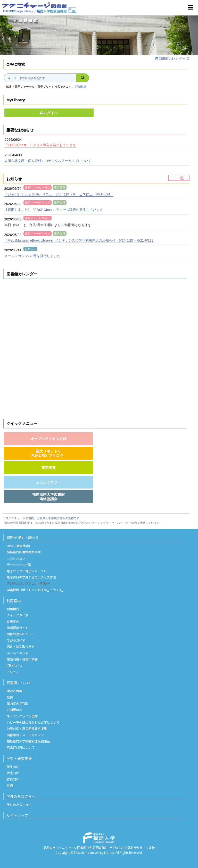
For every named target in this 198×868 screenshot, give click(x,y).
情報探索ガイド (18, 628)
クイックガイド (18, 615)
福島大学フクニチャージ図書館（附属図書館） (75, 848)
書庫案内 (13, 621)
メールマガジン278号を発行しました (32, 256)
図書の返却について (21, 634)
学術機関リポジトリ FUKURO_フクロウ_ (35, 590)
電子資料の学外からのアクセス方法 (31, 577)
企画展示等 (14, 710)
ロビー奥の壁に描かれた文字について (33, 722)
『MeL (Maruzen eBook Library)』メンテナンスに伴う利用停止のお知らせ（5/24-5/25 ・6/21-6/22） (80, 240)
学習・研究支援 (19, 758)
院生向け (13, 773)
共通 (10, 785)
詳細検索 (81, 87)
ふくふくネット (18, 653)
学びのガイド (16, 640)
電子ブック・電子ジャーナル (27, 571)
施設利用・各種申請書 (22, 659)
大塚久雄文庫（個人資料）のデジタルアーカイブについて (48, 161)
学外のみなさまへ (21, 796)
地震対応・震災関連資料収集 (27, 728)
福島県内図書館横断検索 (24, 552)
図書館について (19, 683)
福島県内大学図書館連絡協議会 (28, 741)
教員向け (13, 779)
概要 (10, 697)
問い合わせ (14, 665)
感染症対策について (21, 747)
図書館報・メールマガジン (25, 735)
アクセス (13, 672)
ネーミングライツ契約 (22, 716)
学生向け (13, 767)
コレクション (16, 558)
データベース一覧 (19, 564)
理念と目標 (14, 691)
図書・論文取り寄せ (21, 646)
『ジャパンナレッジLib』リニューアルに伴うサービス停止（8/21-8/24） (59, 194)
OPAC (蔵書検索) (18, 546)
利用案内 (14, 601)
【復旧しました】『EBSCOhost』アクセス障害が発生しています (54, 210)
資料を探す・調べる (23, 538)
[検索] (82, 78)
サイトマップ (17, 815)
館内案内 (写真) (17, 703)
